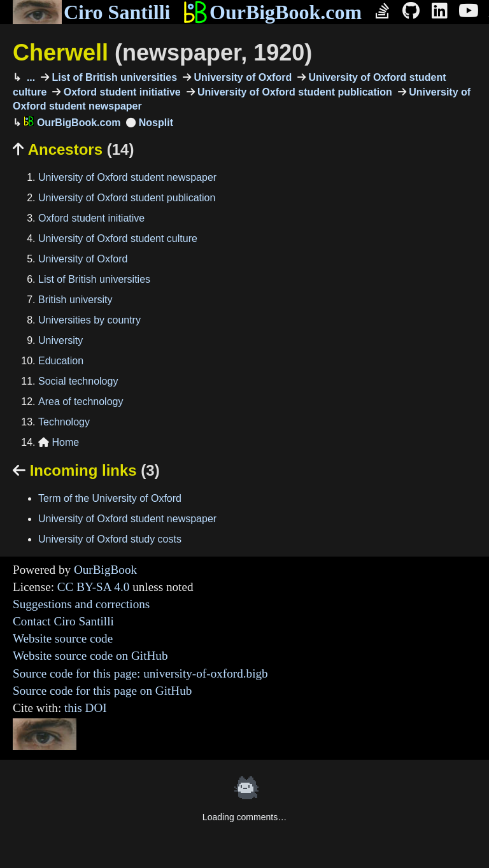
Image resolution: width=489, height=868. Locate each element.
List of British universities (113, 77)
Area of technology (81, 402)
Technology (64, 422)
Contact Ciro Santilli (63, 621)
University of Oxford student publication (294, 92)
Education (61, 361)
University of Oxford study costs (110, 539)
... (29, 77)
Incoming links (86, 470)
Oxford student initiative (120, 92)
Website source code (63, 638)
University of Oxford (241, 77)
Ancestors (73, 149)
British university (75, 300)
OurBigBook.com (272, 12)
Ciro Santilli (91, 12)
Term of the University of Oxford (110, 498)
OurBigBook (105, 570)
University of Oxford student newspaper (127, 177)
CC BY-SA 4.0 (94, 587)
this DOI (86, 708)
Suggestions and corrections (81, 604)
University (60, 340)
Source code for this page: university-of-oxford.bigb (140, 673)
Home (59, 442)
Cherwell (162, 53)
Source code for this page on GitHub (102, 691)
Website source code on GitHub (90, 656)
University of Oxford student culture (118, 238)
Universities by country (89, 320)
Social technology (78, 381)
